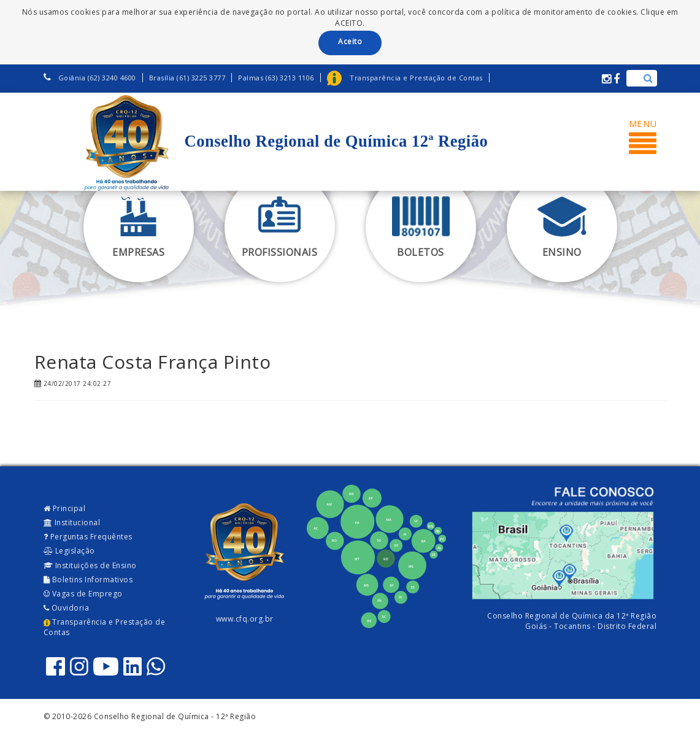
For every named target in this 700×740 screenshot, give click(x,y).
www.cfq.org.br (245, 619)
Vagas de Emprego (83, 594)
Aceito (350, 41)
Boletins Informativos (88, 580)
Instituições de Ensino (90, 565)
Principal (65, 508)
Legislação (69, 551)
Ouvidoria (67, 608)
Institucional (72, 522)
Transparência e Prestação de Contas (105, 627)
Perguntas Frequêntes (88, 537)
